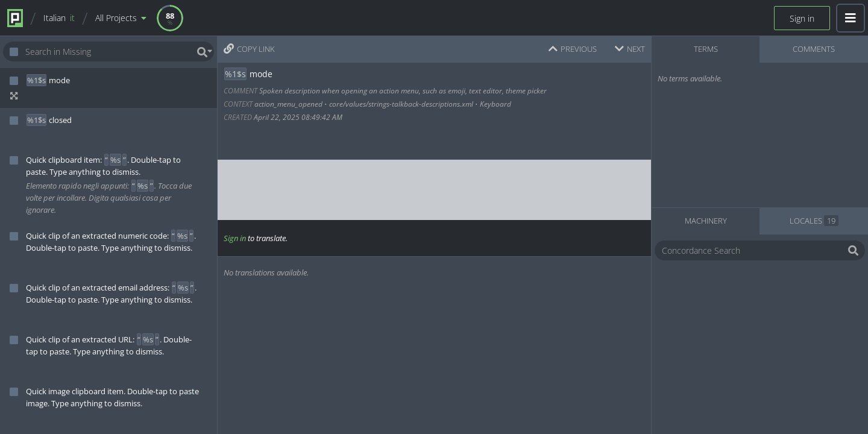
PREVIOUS (573, 49)
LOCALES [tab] (814, 221)
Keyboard (495, 104)
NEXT (630, 49)
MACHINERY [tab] (706, 221)
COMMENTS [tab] (814, 49)
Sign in (802, 18)
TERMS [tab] (706, 49)
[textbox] (433, 190)
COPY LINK (249, 49)
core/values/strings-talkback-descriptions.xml (401, 104)
